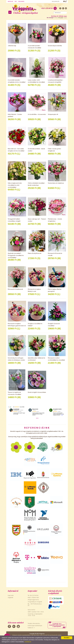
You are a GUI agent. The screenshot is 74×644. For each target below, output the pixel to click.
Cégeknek (10, 598)
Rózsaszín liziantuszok (15, 289)
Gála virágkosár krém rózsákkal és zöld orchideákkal (15, 185)
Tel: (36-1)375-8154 (33, 595)
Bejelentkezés (56, 1)
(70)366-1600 (35, 598)
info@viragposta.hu (33, 600)
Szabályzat (28, 642)
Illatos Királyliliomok (35, 253)
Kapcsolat (10, 1)
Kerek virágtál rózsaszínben (37, 392)
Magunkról (21, 1)
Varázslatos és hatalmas (56, 183)
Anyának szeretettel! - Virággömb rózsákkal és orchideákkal (16, 255)
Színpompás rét (53, 114)
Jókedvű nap (12, 46)
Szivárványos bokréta (55, 46)
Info (16, 1)
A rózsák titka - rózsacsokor (37, 114)
